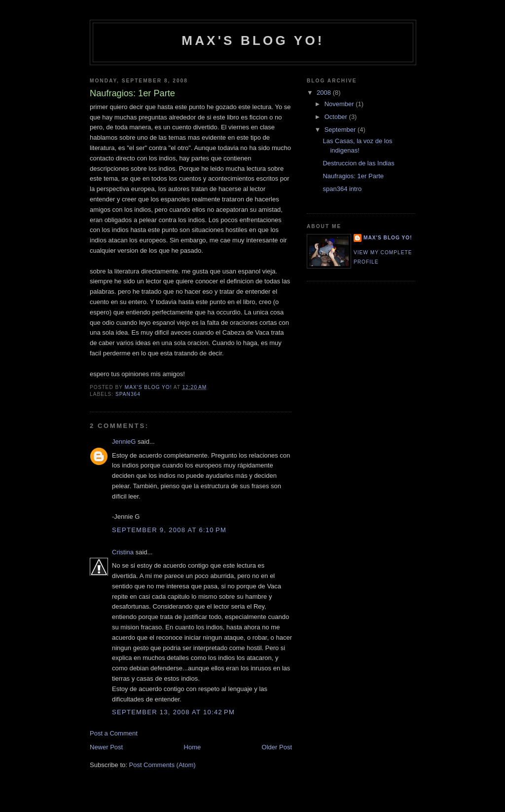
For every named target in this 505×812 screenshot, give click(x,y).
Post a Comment (114, 733)
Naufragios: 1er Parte (353, 176)
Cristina (123, 552)
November (340, 104)
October (337, 117)
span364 (128, 394)
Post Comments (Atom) (162, 765)
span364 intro (342, 189)
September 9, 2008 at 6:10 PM (169, 530)
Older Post (277, 747)
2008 (325, 93)
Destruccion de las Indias (358, 163)
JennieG (124, 442)
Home (193, 747)
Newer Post (106, 747)
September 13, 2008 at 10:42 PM (173, 712)
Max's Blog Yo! (253, 40)
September (341, 130)
